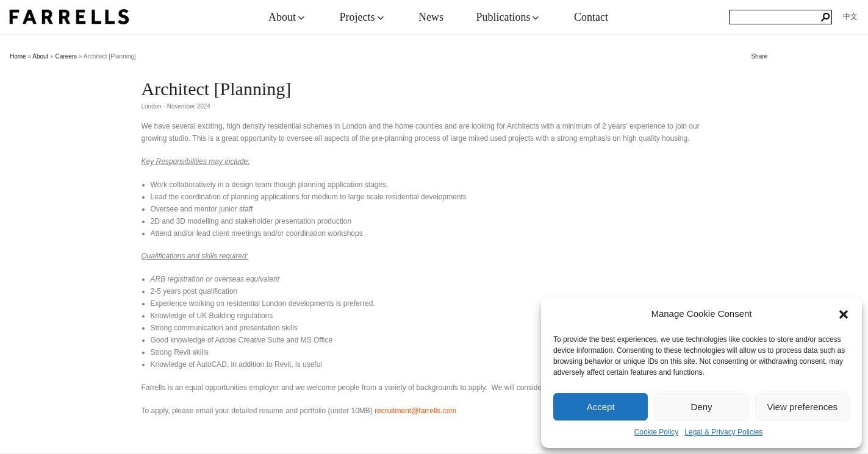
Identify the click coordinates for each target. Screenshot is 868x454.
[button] (844, 314)
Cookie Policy (657, 432)
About (288, 17)
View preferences (803, 407)
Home (18, 56)
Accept (601, 407)
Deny (701, 407)
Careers (66, 56)
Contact (591, 17)
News (431, 17)
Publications (508, 17)
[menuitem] (850, 16)
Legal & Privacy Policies (723, 432)
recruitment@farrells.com (415, 411)
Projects (363, 17)
